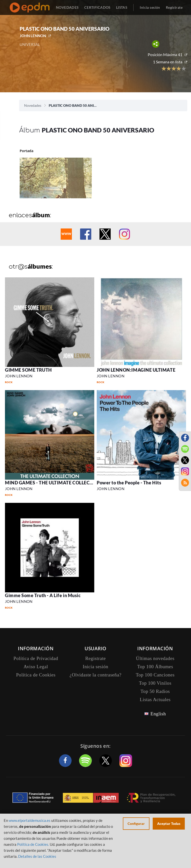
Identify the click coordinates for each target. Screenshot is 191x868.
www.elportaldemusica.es (30, 820)
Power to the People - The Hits (129, 483)
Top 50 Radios (155, 691)
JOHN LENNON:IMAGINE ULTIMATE (136, 370)
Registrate (96, 658)
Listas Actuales (155, 700)
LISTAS (122, 7)
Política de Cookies (36, 675)
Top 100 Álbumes (155, 667)
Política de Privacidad (36, 658)
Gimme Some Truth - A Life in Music (43, 595)
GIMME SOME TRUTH (28, 370)
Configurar (136, 823)
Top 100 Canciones (155, 675)
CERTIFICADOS (97, 7)
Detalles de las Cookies (37, 856)
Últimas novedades (155, 658)
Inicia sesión (150, 7)
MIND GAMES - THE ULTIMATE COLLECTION (53, 483)
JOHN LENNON (33, 36)
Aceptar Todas (169, 823)
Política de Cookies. (33, 844)
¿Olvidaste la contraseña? (95, 675)
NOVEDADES (67, 7)
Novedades (33, 105)
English (158, 714)
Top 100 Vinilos (155, 683)
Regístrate (174, 7)
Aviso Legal (36, 667)
